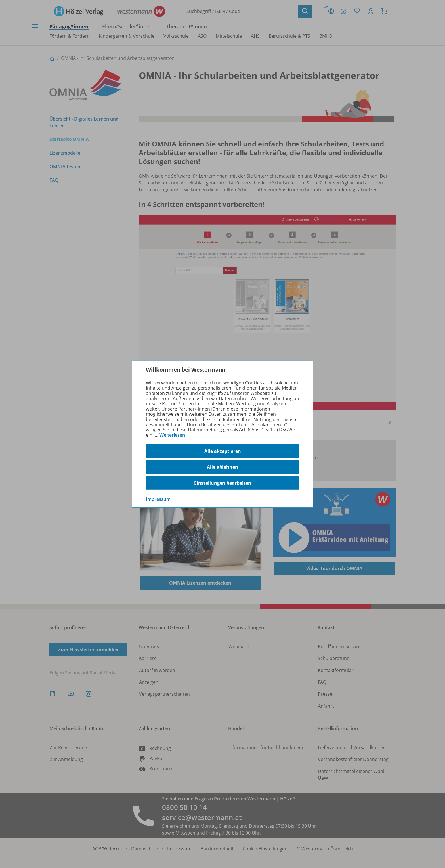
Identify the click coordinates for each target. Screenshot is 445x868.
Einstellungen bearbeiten (223, 483)
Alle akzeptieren (223, 451)
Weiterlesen (172, 435)
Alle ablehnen (222, 467)
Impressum (158, 499)
